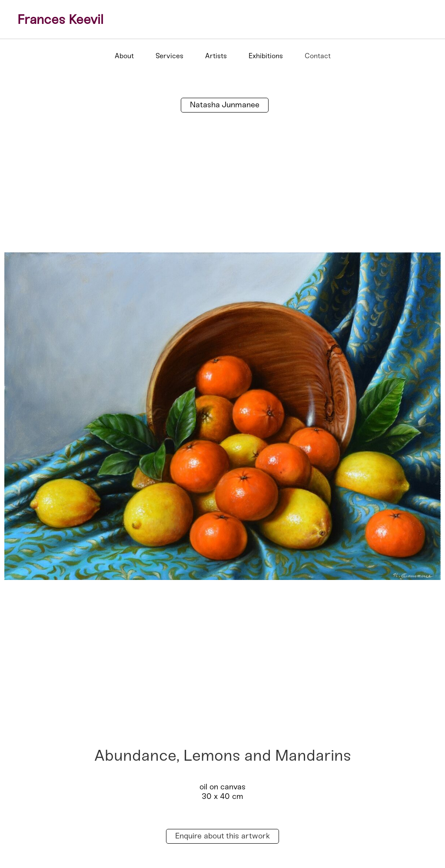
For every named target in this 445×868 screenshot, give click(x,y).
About (124, 56)
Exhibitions (266, 56)
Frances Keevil (60, 20)
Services (169, 56)
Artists (216, 56)
